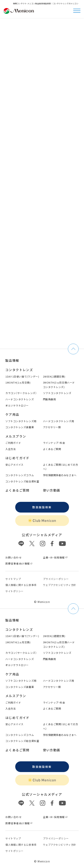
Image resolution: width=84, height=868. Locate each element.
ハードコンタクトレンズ (20, 399)
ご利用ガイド (13, 443)
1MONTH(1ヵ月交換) (18, 382)
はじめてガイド (17, 458)
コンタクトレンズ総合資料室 (22, 481)
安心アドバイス (14, 465)
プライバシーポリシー (56, 579)
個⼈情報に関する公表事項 (21, 585)
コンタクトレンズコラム (20, 475)
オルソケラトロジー (17, 405)
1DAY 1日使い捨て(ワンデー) (22, 376)
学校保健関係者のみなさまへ (60, 475)
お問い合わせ (14, 557)
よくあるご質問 (52, 449)
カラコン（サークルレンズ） (21, 393)
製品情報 (12, 360)
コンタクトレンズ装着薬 (20, 427)
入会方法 (11, 449)
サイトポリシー (14, 591)
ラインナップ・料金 (54, 443)
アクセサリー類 (52, 427)
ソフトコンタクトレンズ (57, 393)
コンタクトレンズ (19, 370)
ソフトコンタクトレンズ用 (21, 421)
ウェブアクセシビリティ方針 (60, 585)
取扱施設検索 (42, 507)
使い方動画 (52, 490)
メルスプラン (16, 436)
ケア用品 (12, 414)
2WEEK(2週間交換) (54, 376)
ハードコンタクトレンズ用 (59, 421)
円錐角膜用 (50, 399)
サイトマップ (13, 579)
